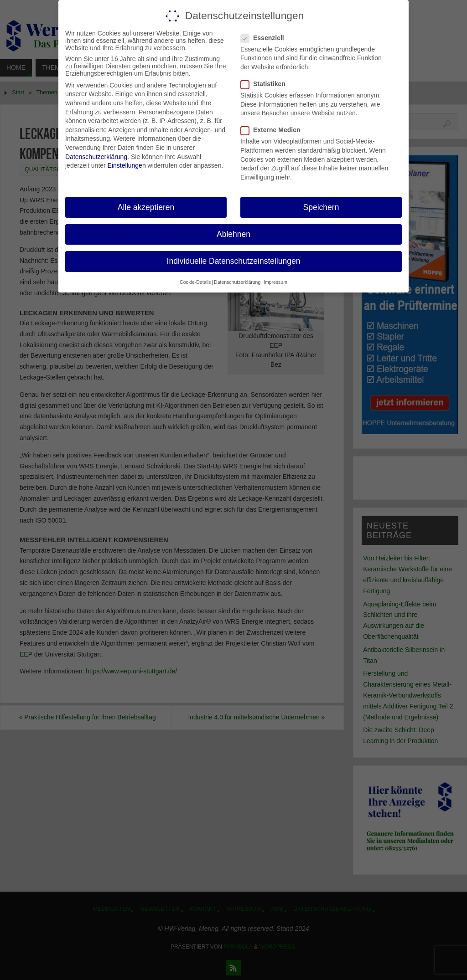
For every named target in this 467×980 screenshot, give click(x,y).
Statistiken (267, 84)
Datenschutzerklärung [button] (237, 282)
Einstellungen (127, 165)
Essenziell (266, 38)
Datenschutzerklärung (96, 157)
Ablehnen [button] (233, 234)
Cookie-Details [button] (195, 282)
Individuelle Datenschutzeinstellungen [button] (234, 261)
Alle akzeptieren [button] (146, 207)
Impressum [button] (275, 282)
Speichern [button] (321, 207)
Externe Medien (274, 130)
